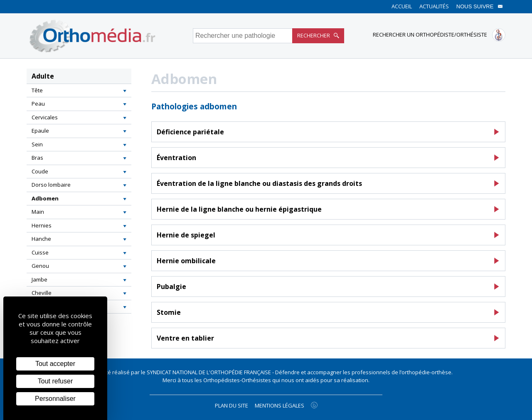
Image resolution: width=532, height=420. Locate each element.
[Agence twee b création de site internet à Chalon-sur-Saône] (314, 405)
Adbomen (45, 198)
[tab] (79, 91)
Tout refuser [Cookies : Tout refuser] (55, 381)
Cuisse (40, 252)
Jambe (39, 279)
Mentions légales (280, 405)
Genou (40, 266)
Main (38, 212)
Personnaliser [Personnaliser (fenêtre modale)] (55, 399)
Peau (38, 104)
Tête (37, 90)
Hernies (42, 225)
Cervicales (45, 117)
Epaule (40, 131)
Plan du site (232, 405)
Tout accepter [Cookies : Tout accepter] (55, 364)
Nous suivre (480, 6)
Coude (40, 171)
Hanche (41, 239)
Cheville (42, 293)
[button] (125, 91)
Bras (37, 158)
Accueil (402, 6)
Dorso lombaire (51, 185)
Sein (37, 144)
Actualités (434, 6)
